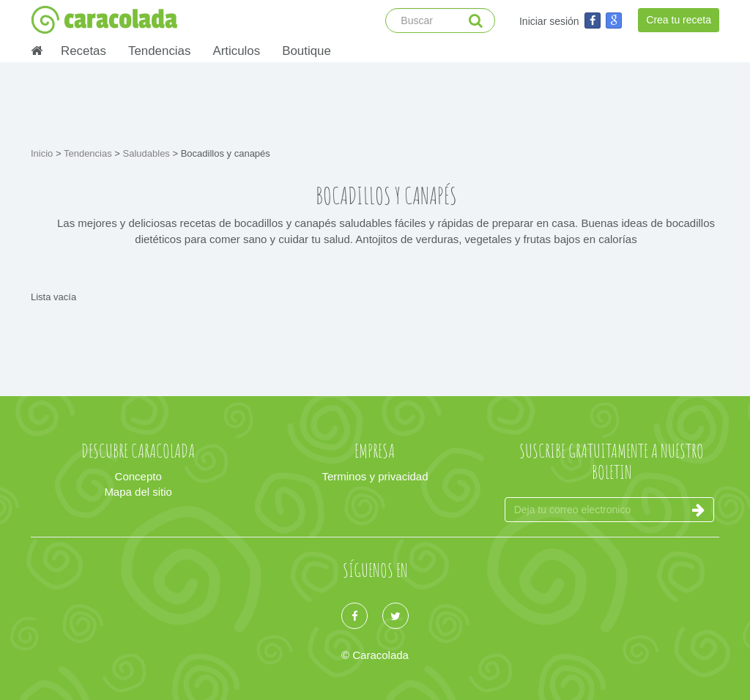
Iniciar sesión (549, 21)
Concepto (138, 476)
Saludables (148, 153)
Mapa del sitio (138, 492)
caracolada (104, 20)
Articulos (236, 51)
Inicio (43, 153)
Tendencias (159, 51)
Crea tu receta (679, 20)
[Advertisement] (375, 103)
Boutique (307, 51)
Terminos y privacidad (375, 476)
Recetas (83, 51)
